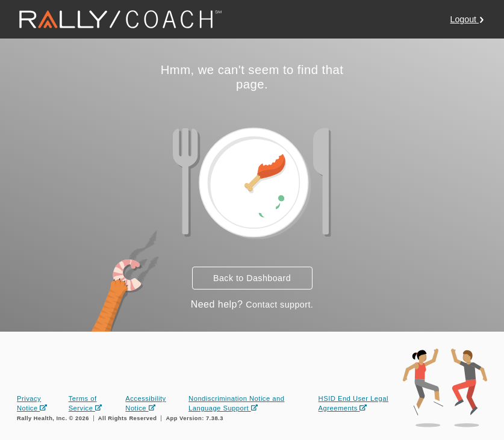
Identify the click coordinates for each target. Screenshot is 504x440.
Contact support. (279, 305)
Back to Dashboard (252, 278)
